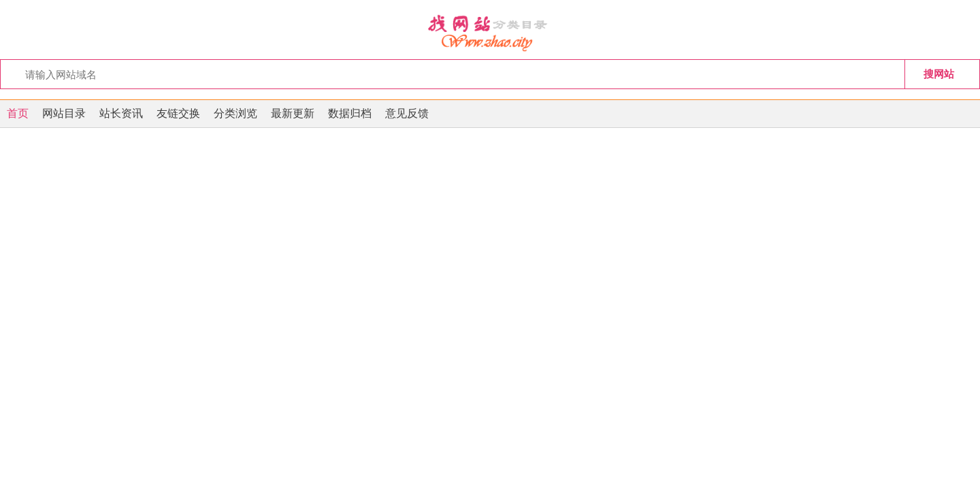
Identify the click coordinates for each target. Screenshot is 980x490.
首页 (18, 113)
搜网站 (939, 74)
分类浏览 (235, 113)
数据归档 (350, 113)
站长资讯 (121, 113)
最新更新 (293, 113)
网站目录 (64, 113)
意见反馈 (407, 113)
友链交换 (178, 113)
